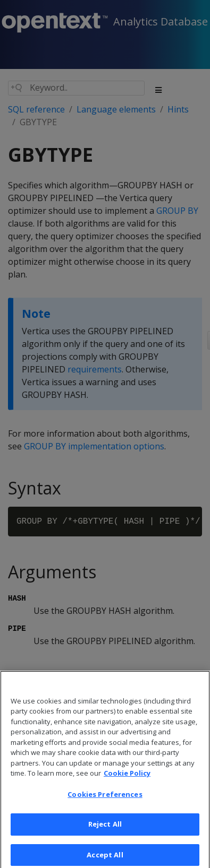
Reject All (105, 828)
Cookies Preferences (105, 798)
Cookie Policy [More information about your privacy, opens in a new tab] (127, 777)
